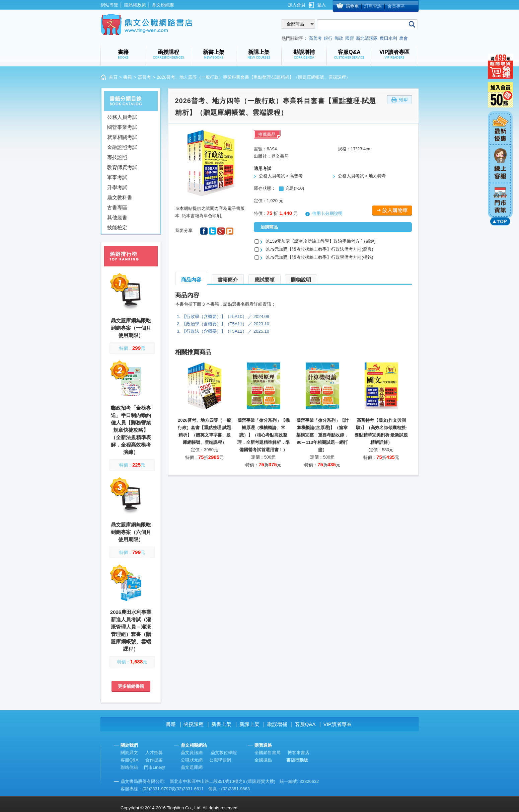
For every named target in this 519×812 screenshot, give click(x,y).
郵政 (339, 38)
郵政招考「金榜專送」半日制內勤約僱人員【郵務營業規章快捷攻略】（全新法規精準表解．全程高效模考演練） (131, 430)
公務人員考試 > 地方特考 (362, 176)
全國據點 (263, 760)
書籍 (128, 77)
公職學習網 (220, 760)
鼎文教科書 (120, 197)
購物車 (352, 6)
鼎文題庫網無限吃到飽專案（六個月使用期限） (131, 532)
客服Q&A (305, 724)
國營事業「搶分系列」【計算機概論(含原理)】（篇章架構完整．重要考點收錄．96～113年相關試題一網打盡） (322, 435)
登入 (321, 5)
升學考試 (117, 187)
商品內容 (191, 280)
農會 (403, 38)
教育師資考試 (122, 167)
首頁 (113, 77)
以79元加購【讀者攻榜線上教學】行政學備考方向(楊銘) (319, 257)
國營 (350, 38)
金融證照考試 (122, 147)
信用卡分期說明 (327, 213)
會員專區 (396, 6)
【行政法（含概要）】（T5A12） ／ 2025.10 (226, 331)
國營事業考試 (122, 127)
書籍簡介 (228, 280)
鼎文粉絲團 (163, 5)
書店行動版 (297, 760)
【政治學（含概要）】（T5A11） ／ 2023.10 (226, 324)
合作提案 (154, 760)
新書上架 (221, 724)
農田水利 (388, 38)
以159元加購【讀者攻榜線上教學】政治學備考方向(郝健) (321, 241)
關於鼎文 (129, 753)
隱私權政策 (135, 5)
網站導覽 (109, 5)
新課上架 (249, 724)
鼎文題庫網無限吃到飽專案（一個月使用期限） (131, 328)
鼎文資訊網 (192, 753)
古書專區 (117, 207)
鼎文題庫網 (192, 767)
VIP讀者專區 (338, 724)
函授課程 (194, 724)
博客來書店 (299, 753)
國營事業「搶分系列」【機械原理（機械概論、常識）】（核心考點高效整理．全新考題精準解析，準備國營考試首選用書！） (264, 435)
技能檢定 (117, 227)
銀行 (328, 38)
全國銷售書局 (268, 753)
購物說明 (301, 280)
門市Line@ (155, 767)
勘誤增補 (277, 724)
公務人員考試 (122, 117)
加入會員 (297, 5)
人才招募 (154, 753)
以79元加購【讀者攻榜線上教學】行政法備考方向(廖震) (319, 249)
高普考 (315, 38)
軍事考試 (117, 177)
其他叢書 (117, 217)
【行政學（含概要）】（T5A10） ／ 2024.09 (226, 316)
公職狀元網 (192, 760)
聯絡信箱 (129, 767)
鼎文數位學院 (224, 753)
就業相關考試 (122, 137)
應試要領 (265, 280)
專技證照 (117, 157)
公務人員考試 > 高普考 (281, 176)
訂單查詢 (373, 6)
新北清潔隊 (367, 38)
